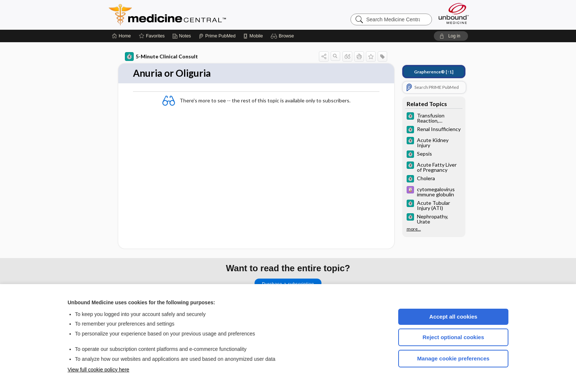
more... (414, 229)
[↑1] (434, 72)
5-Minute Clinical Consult (161, 57)
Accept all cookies (453, 317)
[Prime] (217, 36)
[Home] (121, 36)
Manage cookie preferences (453, 358)
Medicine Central (200, 15)
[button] (283, 36)
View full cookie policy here (98, 370)
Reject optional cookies (453, 337)
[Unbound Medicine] (454, 13)
